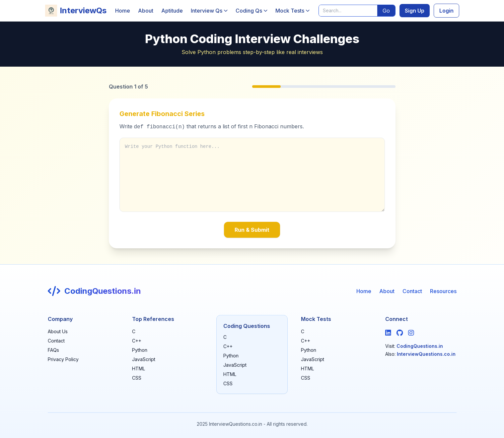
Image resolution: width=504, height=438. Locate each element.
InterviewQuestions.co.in (426, 354)
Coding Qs (252, 11)
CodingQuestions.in (420, 346)
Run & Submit (252, 230)
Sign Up (415, 11)
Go (386, 11)
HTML (139, 369)
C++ (137, 341)
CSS (137, 378)
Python (140, 350)
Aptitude (172, 11)
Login (446, 11)
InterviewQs (76, 11)
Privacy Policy (63, 359)
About (146, 11)
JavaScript (144, 359)
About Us (58, 331)
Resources (443, 291)
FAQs (53, 350)
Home (123, 11)
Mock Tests (292, 11)
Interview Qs (209, 11)
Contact (412, 291)
